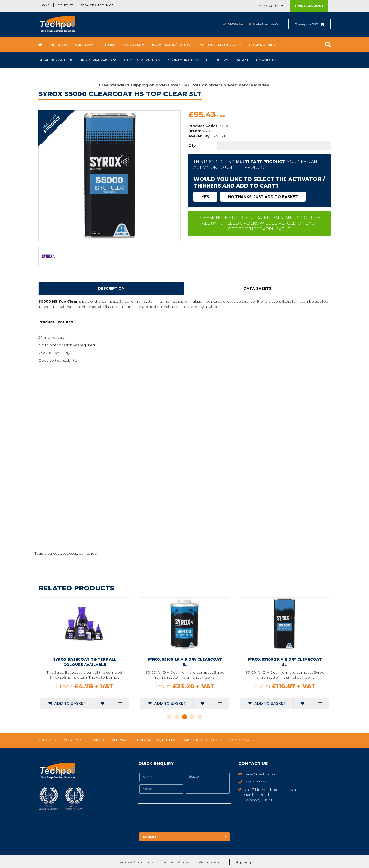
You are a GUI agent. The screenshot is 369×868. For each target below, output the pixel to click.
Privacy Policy (176, 862)
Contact (65, 5)
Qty (192, 146)
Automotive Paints (140, 60)
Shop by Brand (181, 60)
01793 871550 (223, 24)
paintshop (88, 553)
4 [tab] (192, 717)
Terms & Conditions (136, 862)
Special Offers (262, 45)
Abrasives (59, 45)
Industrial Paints (96, 60)
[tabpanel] (90, 653)
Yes (205, 197)
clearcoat (53, 553)
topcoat (70, 553)
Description (111, 288)
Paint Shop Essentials (217, 45)
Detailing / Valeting (56, 60)
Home (45, 5)
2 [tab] (177, 717)
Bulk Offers (217, 60)
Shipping (243, 862)
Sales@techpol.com (262, 24)
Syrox (207, 131)
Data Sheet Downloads (257, 60)
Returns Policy (211, 862)
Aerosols (132, 45)
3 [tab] (184, 717)
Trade (309, 6)
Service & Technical (98, 5)
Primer (109, 45)
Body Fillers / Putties (171, 45)
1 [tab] (169, 717)
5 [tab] (200, 717)
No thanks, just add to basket (263, 197)
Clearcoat (85, 45)
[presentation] (181, 819)
